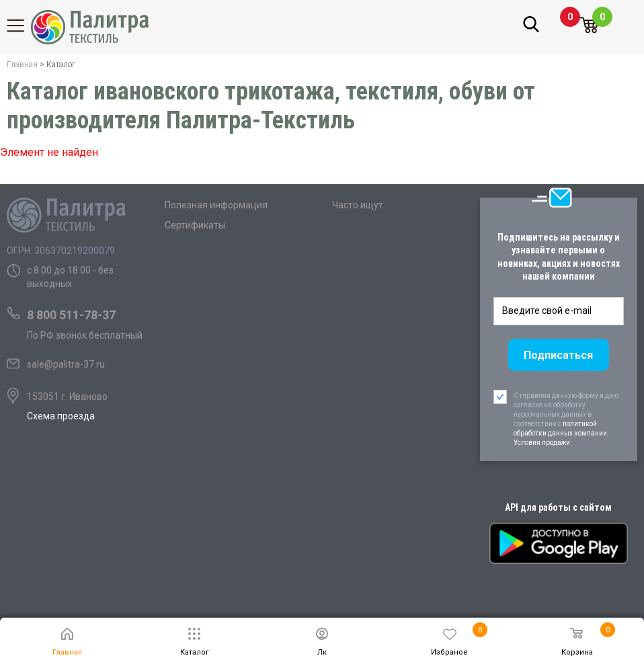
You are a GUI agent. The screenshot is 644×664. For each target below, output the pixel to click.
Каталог (24, 26)
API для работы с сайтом (558, 507)
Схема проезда (61, 416)
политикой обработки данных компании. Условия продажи (561, 433)
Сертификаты (195, 225)
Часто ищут (358, 205)
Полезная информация (216, 205)
